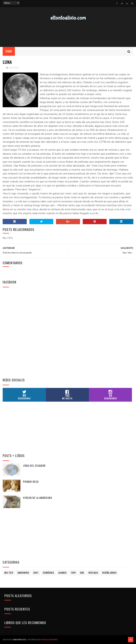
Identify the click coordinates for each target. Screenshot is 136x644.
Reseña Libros (109, 573)
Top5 (73, 573)
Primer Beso (31, 482)
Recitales (93, 573)
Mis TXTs (14, 68)
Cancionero (23, 573)
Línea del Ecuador (34, 465)
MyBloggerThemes (50, 640)
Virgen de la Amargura (38, 498)
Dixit (36, 573)
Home (9, 51)
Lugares (62, 573)
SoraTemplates (19, 640)
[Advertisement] (68, 34)
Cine (82, 573)
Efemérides (48, 573)
